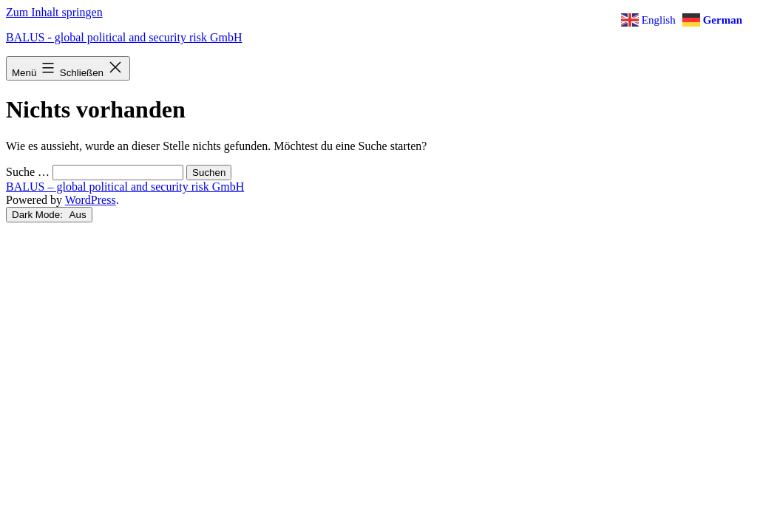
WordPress (91, 200)
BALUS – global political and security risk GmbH (125, 187)
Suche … (28, 172)
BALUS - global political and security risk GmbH (124, 37)
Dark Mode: (49, 215)
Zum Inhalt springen (54, 12)
